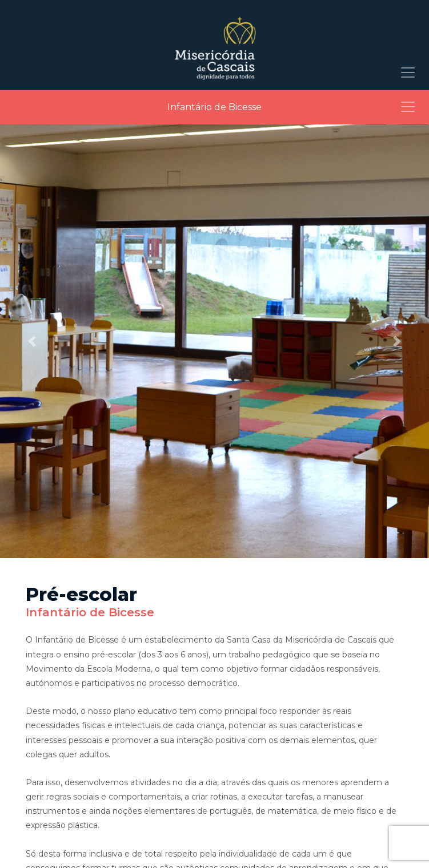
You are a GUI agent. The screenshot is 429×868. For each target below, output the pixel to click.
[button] (32, 342)
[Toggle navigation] (408, 72)
